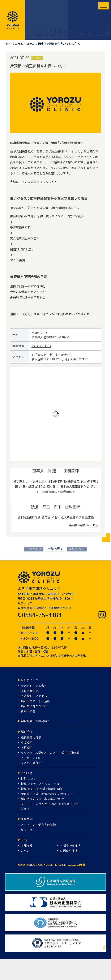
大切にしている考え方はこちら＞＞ (34, 182)
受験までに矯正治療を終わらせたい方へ (47, 794)
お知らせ (27, 845)
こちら (94, 525)
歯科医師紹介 (30, 691)
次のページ (77, 549)
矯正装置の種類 (31, 738)
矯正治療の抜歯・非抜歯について (43, 799)
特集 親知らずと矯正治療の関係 (42, 789)
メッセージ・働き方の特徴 (38, 825)
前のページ (34, 549)
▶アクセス (25, 603)
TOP (8, 44)
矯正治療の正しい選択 (35, 701)
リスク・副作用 (31, 763)
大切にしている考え (34, 686)
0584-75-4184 (41, 346)
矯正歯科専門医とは (34, 706)
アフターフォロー (32, 758)
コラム (19, 44)
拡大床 (25, 809)
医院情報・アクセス (34, 696)
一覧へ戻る (55, 549)
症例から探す (69, 851)
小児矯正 (27, 743)
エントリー (28, 830)
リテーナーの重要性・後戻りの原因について (50, 804)
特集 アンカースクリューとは (40, 784)
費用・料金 (28, 711)
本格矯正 (27, 748)
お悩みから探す (70, 845)
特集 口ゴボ (29, 778)
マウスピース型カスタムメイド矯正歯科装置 (50, 753)
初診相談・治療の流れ (35, 721)
